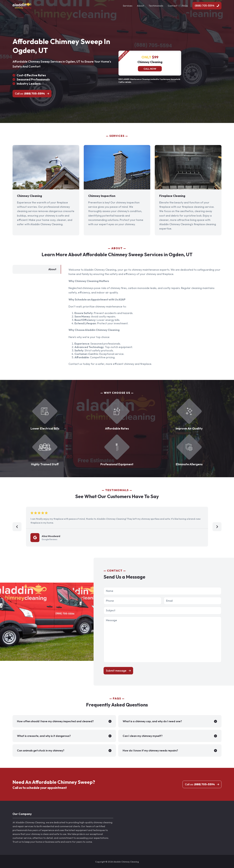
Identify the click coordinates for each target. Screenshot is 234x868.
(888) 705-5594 (205, 6)
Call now (150, 69)
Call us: (30, 94)
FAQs (185, 6)
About (141, 6)
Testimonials (156, 6)
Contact (173, 6)
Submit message (116, 671)
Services (128, 6)
